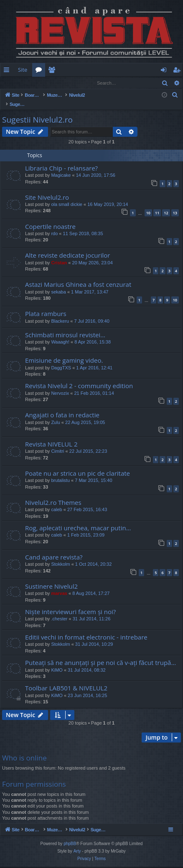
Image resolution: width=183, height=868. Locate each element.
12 (166, 204)
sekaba (58, 283)
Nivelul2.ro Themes (53, 494)
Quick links (8, 71)
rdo (54, 225)
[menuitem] (126, 70)
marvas (59, 585)
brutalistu (60, 472)
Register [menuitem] (178, 71)
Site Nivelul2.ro (47, 189)
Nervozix (60, 385)
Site (23, 70)
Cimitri (57, 443)
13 (175, 204)
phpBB (70, 845)
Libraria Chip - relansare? (61, 160)
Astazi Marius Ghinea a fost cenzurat (78, 276)
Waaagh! (60, 334)
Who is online (24, 749)
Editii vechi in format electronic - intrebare (86, 629)
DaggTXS (61, 359)
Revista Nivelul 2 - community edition (79, 377)
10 (148, 204)
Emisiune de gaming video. (64, 352)
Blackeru (60, 313)
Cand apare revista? (54, 549)
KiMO (57, 662)
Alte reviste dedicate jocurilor (67, 247)
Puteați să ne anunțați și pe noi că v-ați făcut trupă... (100, 654)
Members (53, 71)
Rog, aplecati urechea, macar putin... (78, 519)
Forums (40, 71)
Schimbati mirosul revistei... (65, 326)
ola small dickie (67, 196)
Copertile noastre (50, 218)
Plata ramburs (46, 305)
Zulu (55, 414)
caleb (56, 501)
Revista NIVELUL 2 (51, 436)
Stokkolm (60, 556)
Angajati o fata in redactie (62, 406)
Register (42, 83)
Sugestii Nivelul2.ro (37, 111)
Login (14, 83)
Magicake (61, 167)
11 (157, 204)
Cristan (59, 254)
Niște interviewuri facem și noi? (70, 603)
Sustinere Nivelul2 (51, 578)
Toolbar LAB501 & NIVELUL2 (66, 680)
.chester (59, 610)
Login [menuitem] (165, 71)
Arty (77, 852)
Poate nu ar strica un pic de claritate (78, 465)
